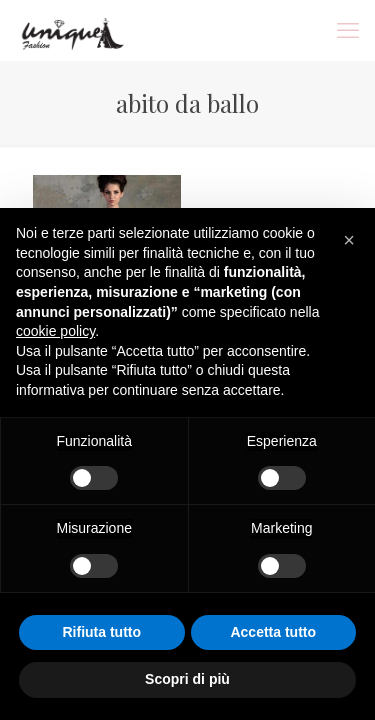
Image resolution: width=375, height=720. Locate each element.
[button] (349, 240)
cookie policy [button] (55, 331)
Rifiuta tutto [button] (101, 632)
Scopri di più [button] (187, 679)
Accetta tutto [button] (273, 632)
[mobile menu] (348, 30)
